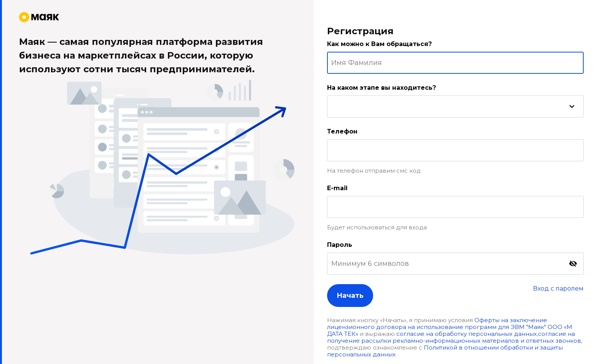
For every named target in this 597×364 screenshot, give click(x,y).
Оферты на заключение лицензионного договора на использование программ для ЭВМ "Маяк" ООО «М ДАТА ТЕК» (450, 327)
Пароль (340, 245)
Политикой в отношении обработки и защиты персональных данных (445, 351)
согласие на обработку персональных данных (467, 334)
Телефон (342, 131)
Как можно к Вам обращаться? (379, 44)
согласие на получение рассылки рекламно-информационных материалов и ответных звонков (454, 337)
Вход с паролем (558, 288)
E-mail (337, 188)
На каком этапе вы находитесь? (382, 88)
